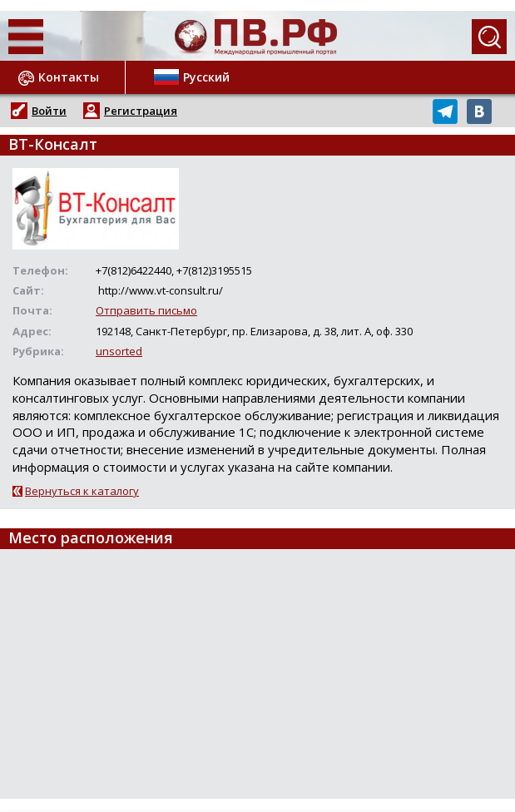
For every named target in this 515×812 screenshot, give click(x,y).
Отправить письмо (146, 310)
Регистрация (141, 111)
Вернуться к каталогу (82, 491)
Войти (49, 111)
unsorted (119, 351)
